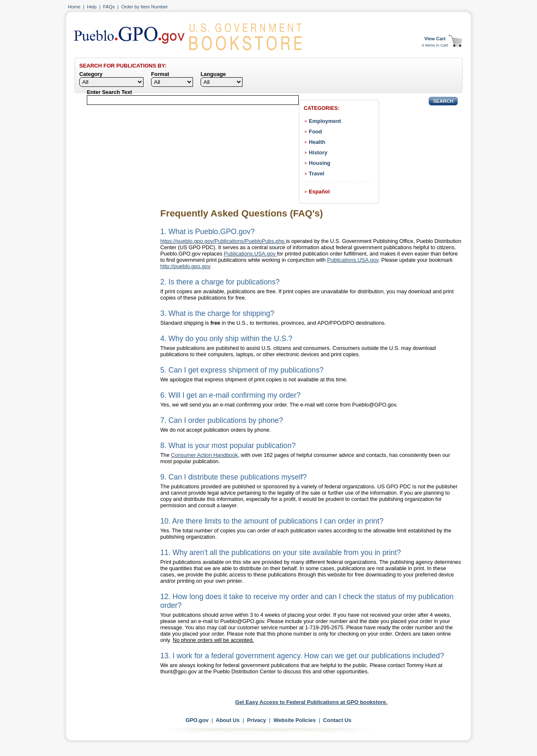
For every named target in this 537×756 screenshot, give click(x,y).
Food (315, 132)
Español (319, 192)
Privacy (257, 720)
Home (74, 7)
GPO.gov (197, 720)
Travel (317, 173)
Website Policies (295, 720)
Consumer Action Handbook (205, 455)
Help (92, 7)
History (318, 153)
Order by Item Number (145, 7)
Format (160, 74)
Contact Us (337, 720)
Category (91, 74)
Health (317, 142)
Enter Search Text (109, 92)
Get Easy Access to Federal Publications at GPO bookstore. (312, 702)
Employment (325, 121)
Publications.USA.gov (251, 254)
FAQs (109, 7)
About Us (228, 720)
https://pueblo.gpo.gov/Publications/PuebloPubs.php (223, 241)
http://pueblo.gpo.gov (185, 266)
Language (213, 74)
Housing (319, 163)
